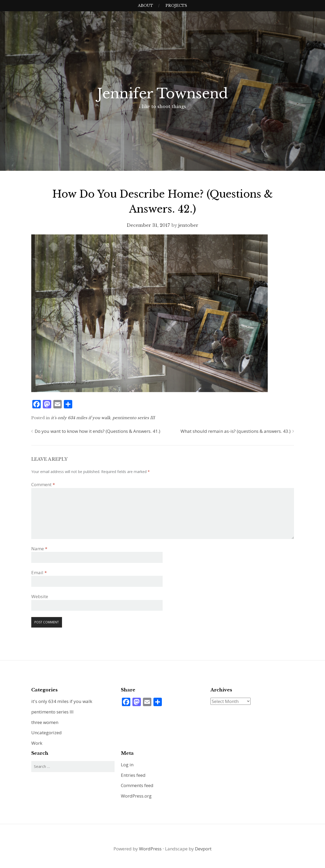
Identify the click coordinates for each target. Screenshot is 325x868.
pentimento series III (134, 418)
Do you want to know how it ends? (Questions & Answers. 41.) (97, 431)
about (146, 6)
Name (39, 549)
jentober (188, 225)
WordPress (150, 849)
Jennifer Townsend (163, 94)
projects (176, 6)
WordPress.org (136, 796)
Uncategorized (47, 733)
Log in (127, 765)
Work (37, 743)
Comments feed (137, 785)
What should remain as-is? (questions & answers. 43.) (236, 431)
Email (39, 572)
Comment (43, 484)
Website (40, 596)
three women (45, 722)
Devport (203, 849)
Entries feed (133, 775)
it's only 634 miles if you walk (81, 418)
